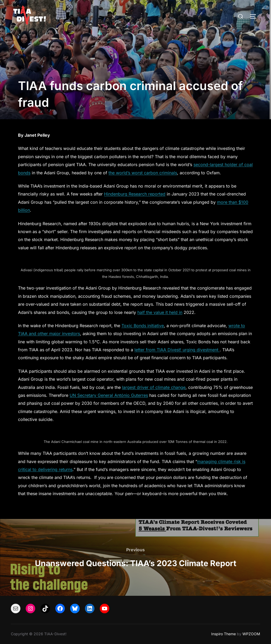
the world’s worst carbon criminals (143, 173)
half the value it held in (160, 312)
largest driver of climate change (154, 387)
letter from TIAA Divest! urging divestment (177, 350)
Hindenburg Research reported (135, 194)
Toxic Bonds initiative (143, 326)
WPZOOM (251, 634)
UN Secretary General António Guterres (109, 395)
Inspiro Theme (223, 634)
